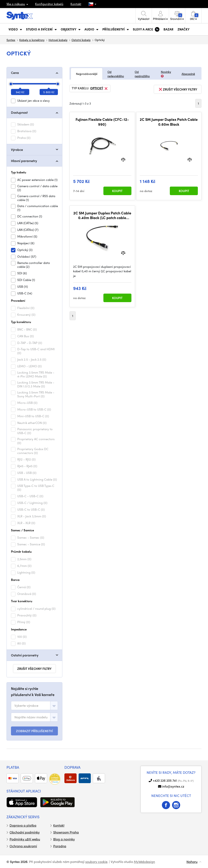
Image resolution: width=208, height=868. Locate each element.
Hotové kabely (58, 40)
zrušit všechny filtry (34, 669)
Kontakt (76, 4)
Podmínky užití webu (25, 839)
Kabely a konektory (32, 40)
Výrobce (17, 150)
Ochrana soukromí (23, 846)
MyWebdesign (144, 862)
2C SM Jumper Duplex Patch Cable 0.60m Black (169, 122)
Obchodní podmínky (25, 832)
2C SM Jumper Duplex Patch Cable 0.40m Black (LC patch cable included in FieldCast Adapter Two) (102, 215)
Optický (99, 89)
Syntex (11, 40)
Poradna (60, 846)
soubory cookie (96, 862)
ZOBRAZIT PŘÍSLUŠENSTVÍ (34, 731)
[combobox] (34, 706)
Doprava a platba (23, 825)
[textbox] (26, 706)
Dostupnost (19, 112)
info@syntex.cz (173, 786)
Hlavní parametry (24, 161)
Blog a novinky (64, 839)
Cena (15, 73)
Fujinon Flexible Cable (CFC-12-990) (102, 122)
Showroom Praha (66, 832)
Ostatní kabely (81, 40)
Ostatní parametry (25, 655)
